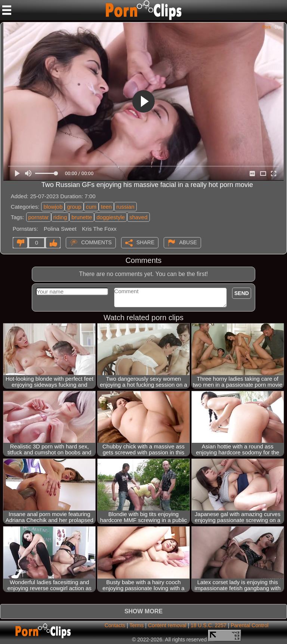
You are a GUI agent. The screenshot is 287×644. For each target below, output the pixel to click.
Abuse (188, 242)
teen (106, 207)
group (74, 207)
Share (145, 242)
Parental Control (249, 625)
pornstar (39, 217)
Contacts (115, 625)
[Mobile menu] (7, 10)
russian (125, 207)
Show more (143, 611)
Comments (96, 242)
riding (60, 217)
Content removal (167, 625)
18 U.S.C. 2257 (209, 625)
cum (91, 207)
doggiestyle (111, 217)
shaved (138, 217)
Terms (136, 625)
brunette (82, 217)
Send (242, 293)
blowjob (53, 207)
